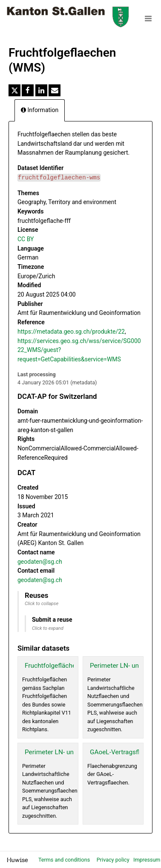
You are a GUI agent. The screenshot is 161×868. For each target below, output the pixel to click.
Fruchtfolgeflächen (52, 666)
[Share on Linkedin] (41, 90)
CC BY (26, 239)
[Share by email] (55, 90)
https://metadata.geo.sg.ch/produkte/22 (71, 332)
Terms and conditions (65, 860)
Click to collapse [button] (42, 604)
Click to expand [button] (48, 628)
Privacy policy (114, 860)
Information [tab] (40, 110)
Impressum (147, 860)
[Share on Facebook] (28, 90)
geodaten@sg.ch (40, 562)
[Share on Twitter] (14, 90)
